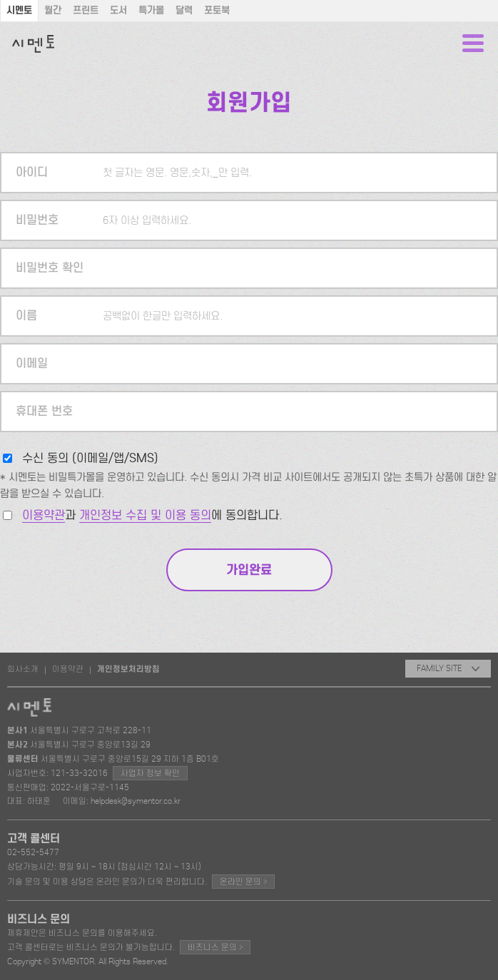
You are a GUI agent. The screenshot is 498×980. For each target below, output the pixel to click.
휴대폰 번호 (44, 411)
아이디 (32, 172)
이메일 (32, 363)
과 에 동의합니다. (152, 515)
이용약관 (44, 515)
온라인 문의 (243, 881)
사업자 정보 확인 (150, 773)
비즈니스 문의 (215, 947)
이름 (26, 316)
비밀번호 (37, 220)
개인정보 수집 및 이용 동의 (145, 515)
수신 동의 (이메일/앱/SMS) (90, 458)
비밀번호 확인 (50, 268)
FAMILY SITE (448, 668)
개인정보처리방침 (128, 669)
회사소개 (23, 669)
